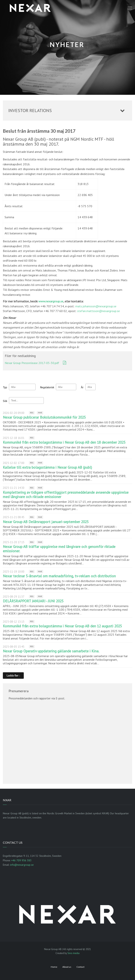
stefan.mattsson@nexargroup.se (98, 311)
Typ (5, 387)
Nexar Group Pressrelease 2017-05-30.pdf (32, 363)
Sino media (73, 953)
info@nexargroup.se (22, 865)
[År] (91, 387)
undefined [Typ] (22, 387)
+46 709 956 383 (21, 860)
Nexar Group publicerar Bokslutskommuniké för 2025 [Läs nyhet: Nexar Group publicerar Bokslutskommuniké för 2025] (44, 417)
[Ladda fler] (13, 676)
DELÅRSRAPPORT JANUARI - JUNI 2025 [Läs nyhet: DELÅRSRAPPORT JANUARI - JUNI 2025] (33, 601)
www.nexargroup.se (51, 301)
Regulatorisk (47, 387)
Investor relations (30, 110)
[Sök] (26, 400)
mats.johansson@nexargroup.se (96, 306)
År (82, 387)
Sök (5, 401)
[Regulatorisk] (66, 387)
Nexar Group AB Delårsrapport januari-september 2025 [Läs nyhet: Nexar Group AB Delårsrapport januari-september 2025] (46, 522)
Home (54, 967)
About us (67, 967)
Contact (80, 967)
